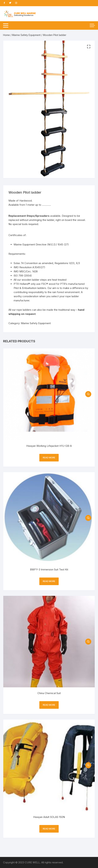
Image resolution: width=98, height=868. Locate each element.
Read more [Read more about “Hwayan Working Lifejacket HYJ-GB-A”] (49, 458)
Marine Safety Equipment (26, 35)
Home (6, 35)
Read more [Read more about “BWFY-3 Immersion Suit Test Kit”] (49, 581)
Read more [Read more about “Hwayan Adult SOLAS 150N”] (49, 829)
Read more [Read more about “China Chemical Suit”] (49, 705)
